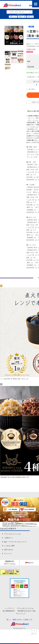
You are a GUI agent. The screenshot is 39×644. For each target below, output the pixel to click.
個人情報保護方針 (9, 611)
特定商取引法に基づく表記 (27, 611)
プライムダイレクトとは (25, 608)
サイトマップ (21, 614)
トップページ (10, 608)
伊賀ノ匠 (30, 17)
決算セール (13, 17)
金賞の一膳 (22, 17)
